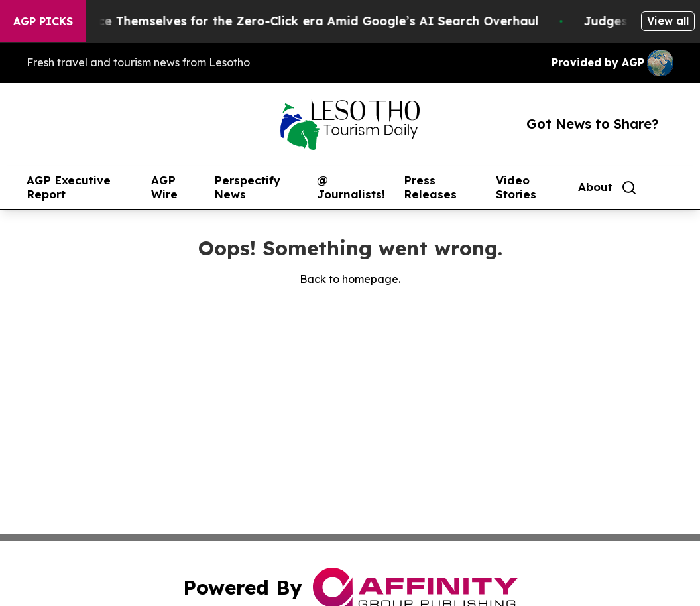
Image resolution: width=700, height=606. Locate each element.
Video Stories (516, 187)
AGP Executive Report (69, 187)
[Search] (629, 188)
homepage (370, 279)
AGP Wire (164, 187)
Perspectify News (247, 187)
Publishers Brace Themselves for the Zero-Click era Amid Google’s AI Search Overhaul (285, 21)
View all (668, 21)
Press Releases (430, 187)
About (595, 187)
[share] (664, 188)
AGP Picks (43, 21)
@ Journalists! (351, 187)
